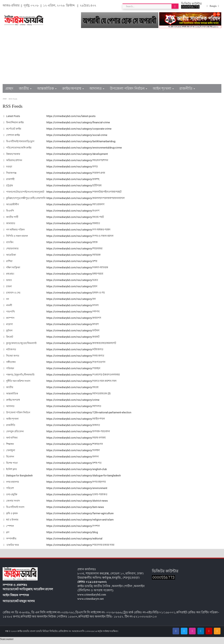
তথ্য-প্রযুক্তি (11, 497)
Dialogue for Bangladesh (19, 478)
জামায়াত (9, 226)
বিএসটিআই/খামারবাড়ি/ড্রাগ (19, 141)
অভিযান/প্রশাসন (13, 160)
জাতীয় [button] (25, 88)
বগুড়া (8, 167)
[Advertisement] (112, 58)
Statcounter (7, 642)
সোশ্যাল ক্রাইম (12, 135)
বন (6, 302)
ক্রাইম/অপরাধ (12, 403)
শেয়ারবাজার (11, 251)
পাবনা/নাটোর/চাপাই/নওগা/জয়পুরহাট (24, 192)
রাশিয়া (8, 264)
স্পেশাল (9, 529)
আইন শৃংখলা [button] (163, 88)
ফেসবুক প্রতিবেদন (14, 434)
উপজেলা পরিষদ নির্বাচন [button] (129, 88)
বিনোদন (9, 459)
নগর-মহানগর (11, 485)
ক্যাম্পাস (9, 321)
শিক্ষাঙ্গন (9, 447)
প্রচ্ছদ (9, 88)
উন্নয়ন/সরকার (12, 154)
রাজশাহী (9, 179)
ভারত (8, 283)
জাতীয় (8, 390)
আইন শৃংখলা (12, 422)
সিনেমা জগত (12, 359)
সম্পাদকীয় (10, 541)
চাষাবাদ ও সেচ (12, 295)
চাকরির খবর (11, 548)
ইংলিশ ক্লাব (10, 472)
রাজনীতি (9, 428)
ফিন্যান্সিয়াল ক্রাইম (14, 122)
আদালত (9, 409)
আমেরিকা (10, 258)
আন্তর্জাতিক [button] (47, 88)
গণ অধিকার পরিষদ (15, 232)
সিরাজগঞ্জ (10, 173)
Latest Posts (12, 116)
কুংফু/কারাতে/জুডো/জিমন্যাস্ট (20, 346)
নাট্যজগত (10, 352)
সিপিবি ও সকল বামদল (16, 239)
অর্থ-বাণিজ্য (11, 440)
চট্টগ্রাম (8, 185)
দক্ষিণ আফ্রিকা (12, 270)
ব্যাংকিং (8, 245)
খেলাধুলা (9, 453)
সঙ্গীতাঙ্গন (10, 365)
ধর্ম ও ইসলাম (11, 522)
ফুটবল (8, 333)
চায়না (8, 289)
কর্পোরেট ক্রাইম (13, 129)
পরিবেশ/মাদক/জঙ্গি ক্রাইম (18, 148)
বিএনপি (9, 213)
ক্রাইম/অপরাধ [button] (73, 88)
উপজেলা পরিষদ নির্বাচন (17, 415)
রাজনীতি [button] (187, 88)
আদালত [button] (97, 88)
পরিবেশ (9, 491)
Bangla (213, 6)
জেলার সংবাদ (12, 504)
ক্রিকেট (8, 340)
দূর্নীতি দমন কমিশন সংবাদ (18, 384)
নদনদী (8, 308)
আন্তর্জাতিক (11, 396)
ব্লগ (6, 535)
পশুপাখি (9, 314)
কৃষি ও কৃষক (11, 516)
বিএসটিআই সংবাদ (14, 510)
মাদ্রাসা (8, 327)
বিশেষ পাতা (11, 466)
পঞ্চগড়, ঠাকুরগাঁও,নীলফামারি (20, 377)
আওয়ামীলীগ (12, 207)
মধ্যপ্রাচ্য (9, 277)
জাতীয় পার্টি (11, 220)
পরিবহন (9, 371)
